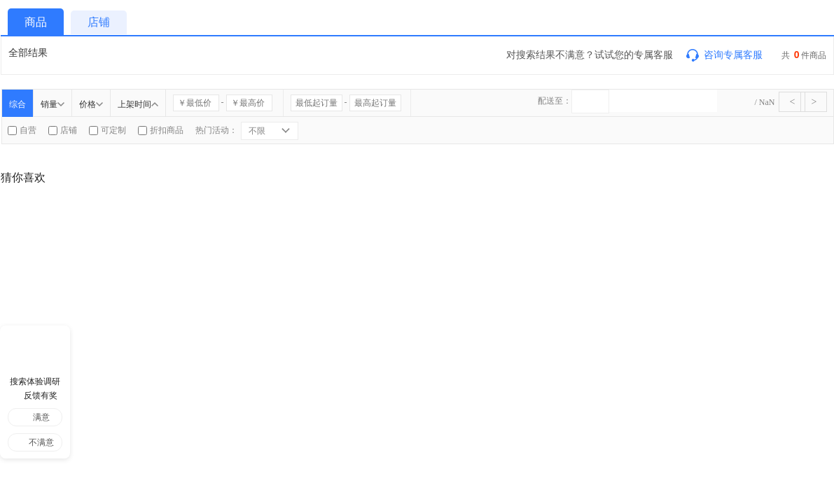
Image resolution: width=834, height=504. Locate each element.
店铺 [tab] (99, 22)
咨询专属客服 (723, 55)
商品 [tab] (36, 22)
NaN (767, 102)
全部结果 (28, 52)
